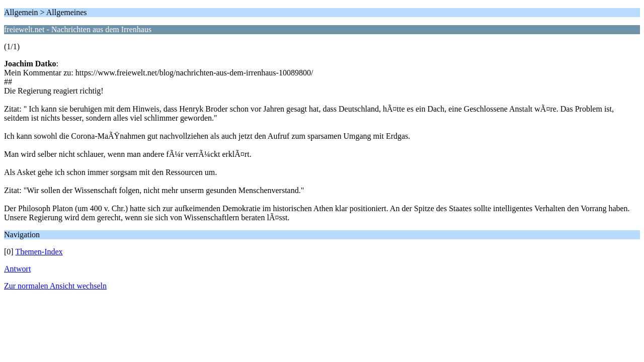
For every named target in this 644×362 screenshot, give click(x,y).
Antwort (17, 269)
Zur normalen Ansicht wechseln (55, 286)
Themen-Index (39, 252)
